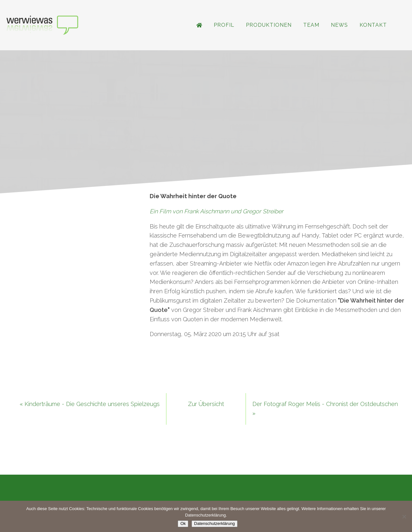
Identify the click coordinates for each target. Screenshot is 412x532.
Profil (224, 25)
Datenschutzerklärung (214, 523)
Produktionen (269, 25)
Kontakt (373, 25)
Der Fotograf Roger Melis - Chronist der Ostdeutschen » (325, 409)
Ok (183, 523)
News (339, 25)
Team (311, 25)
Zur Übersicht (206, 404)
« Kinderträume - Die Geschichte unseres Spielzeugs (90, 404)
